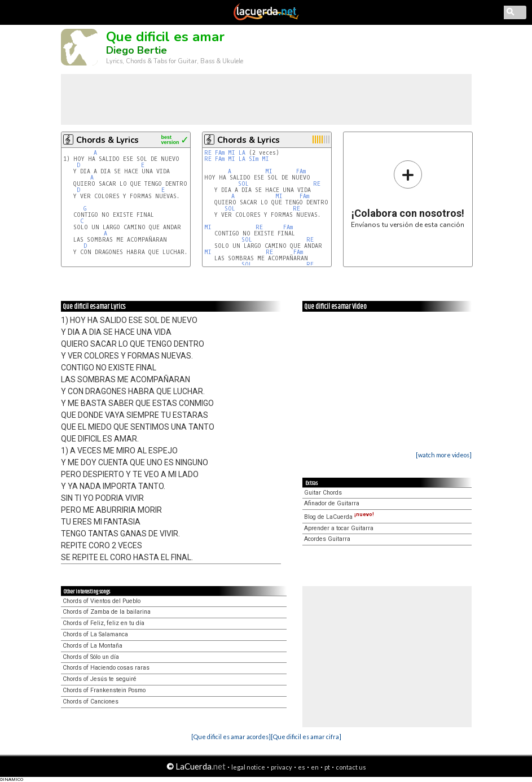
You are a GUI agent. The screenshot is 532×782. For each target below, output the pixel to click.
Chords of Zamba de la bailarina (107, 612)
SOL (243, 184)
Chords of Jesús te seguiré (100, 679)
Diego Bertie (137, 50)
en (315, 767)
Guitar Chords (323, 493)
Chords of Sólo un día (91, 657)
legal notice (248, 767)
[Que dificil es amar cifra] (306, 737)
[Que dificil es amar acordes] (231, 737)
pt (327, 767)
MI (232, 153)
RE (208, 153)
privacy (282, 767)
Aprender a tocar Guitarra (339, 528)
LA (242, 153)
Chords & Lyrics (107, 140)
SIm (254, 159)
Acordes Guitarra (327, 539)
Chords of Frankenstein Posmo (104, 690)
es (302, 767)
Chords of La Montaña (93, 646)
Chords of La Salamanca (95, 634)
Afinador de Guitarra (332, 503)
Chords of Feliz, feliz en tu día (104, 623)
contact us (351, 767)
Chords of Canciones (91, 702)
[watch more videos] (444, 455)
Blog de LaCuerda (339, 517)
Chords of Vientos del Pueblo (102, 601)
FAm (220, 153)
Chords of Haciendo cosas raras (106, 668)
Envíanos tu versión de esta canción (408, 194)
